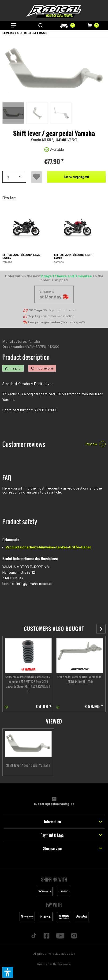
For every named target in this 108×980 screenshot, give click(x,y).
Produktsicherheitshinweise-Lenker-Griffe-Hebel (48, 547)
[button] (8, 972)
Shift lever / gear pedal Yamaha (28, 765)
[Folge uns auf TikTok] (34, 936)
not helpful (42, 368)
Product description (26, 357)
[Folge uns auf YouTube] (60, 936)
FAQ (7, 478)
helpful (13, 368)
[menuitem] (13, 25)
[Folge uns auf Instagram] (74, 936)
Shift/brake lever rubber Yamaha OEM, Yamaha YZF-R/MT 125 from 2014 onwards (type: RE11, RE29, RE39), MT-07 (28, 684)
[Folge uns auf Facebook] (46, 936)
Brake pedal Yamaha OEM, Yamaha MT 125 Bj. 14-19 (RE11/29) (80, 679)
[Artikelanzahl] (14, 177)
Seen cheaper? (73, 322)
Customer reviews (24, 444)
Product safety (20, 522)
